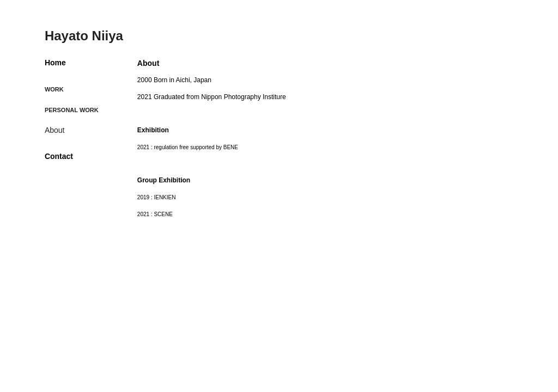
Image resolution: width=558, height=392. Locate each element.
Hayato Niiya (84, 36)
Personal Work (72, 110)
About (55, 130)
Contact (59, 156)
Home (55, 63)
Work (54, 89)
